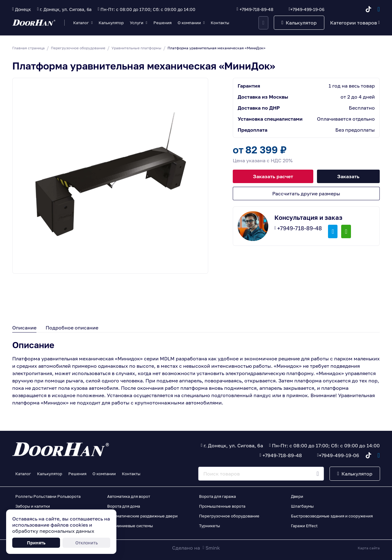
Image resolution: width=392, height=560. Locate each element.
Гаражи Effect (304, 526)
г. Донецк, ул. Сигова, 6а (66, 9)
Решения (162, 23)
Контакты (220, 23)
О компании (189, 23)
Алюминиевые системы (130, 526)
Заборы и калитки (33, 506)
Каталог (81, 23)
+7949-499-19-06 (307, 9)
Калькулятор (111, 23)
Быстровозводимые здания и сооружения (332, 516)
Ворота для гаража (217, 496)
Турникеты (209, 526)
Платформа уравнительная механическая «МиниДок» (217, 48)
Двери (297, 496)
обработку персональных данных (53, 531)
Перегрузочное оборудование (78, 48)
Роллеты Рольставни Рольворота (48, 496)
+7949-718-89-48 (256, 9)
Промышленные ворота (222, 506)
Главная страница (28, 48)
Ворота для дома (124, 506)
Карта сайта (369, 548)
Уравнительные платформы (136, 48)
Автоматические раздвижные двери (142, 516)
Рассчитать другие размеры (306, 194)
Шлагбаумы (302, 506)
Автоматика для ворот (129, 496)
